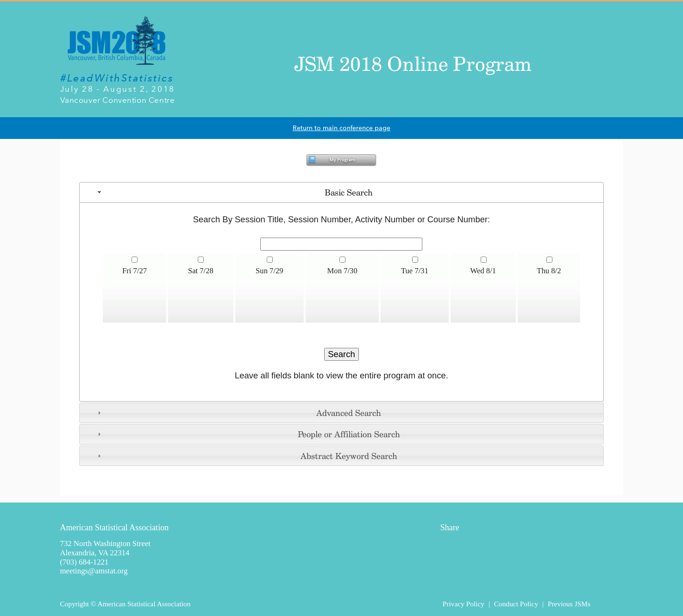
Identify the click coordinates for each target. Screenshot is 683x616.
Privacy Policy (464, 604)
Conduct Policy (516, 604)
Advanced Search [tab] (238, 413)
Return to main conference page (341, 128)
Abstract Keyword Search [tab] (246, 456)
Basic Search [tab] (234, 192)
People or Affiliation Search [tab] (248, 434)
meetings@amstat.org (94, 571)
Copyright (75, 604)
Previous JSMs (569, 604)
